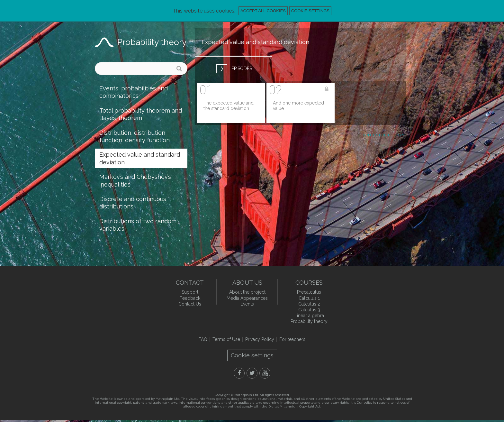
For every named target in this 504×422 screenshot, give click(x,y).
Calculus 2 (309, 304)
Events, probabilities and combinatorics (134, 92)
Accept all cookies (263, 11)
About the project (247, 292)
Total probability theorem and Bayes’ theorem (141, 114)
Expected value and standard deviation (140, 158)
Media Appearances (247, 298)
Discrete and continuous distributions (133, 203)
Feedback (190, 298)
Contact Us (190, 304)
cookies (225, 11)
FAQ (203, 339)
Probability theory (152, 42)
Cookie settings (310, 11)
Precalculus (309, 292)
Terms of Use (226, 339)
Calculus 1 (309, 298)
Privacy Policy (260, 339)
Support (190, 292)
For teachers (292, 339)
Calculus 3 (309, 310)
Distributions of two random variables (138, 225)
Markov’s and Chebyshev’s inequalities (135, 180)
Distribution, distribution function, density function (135, 136)
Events (247, 304)
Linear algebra (309, 316)
